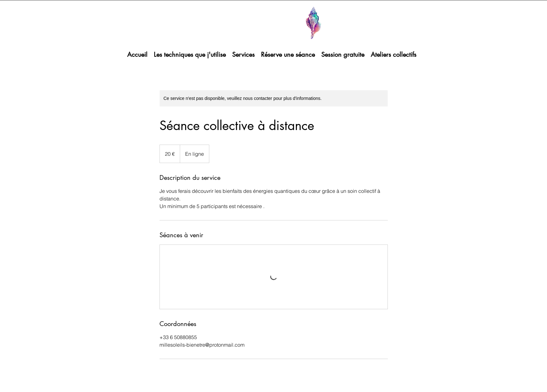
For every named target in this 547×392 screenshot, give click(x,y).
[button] (190, 55)
